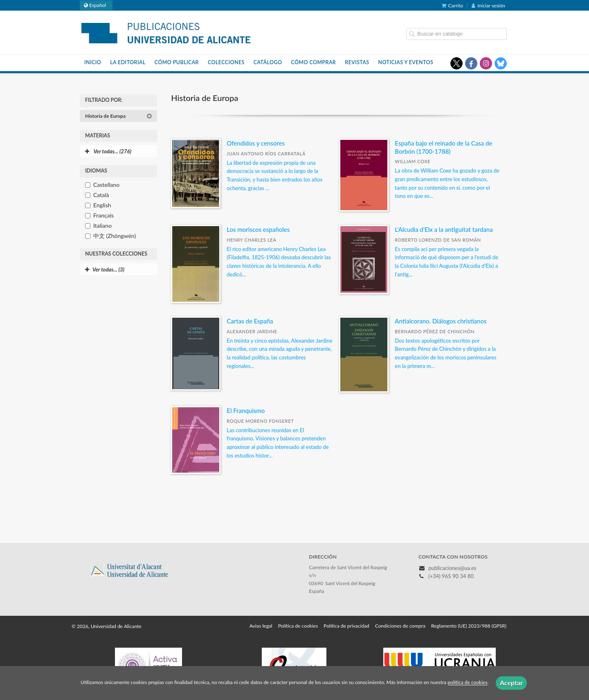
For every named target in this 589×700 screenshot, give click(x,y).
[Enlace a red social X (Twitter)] (456, 63)
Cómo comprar (313, 62)
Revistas (357, 62)
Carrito (453, 6)
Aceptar (511, 683)
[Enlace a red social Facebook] (471, 63)
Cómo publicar (177, 62)
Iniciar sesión (488, 6)
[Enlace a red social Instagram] (486, 63)
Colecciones (226, 62)
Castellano (106, 185)
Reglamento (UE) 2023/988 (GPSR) (469, 626)
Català (101, 195)
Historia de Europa (119, 116)
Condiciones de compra (400, 626)
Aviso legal (261, 626)
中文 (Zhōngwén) (115, 236)
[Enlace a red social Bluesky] (501, 63)
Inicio (93, 62)
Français (103, 215)
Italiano (102, 225)
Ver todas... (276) (108, 151)
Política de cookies (298, 626)
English (102, 205)
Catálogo (268, 62)
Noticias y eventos (406, 62)
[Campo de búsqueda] (456, 34)
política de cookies (467, 683)
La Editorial (128, 62)
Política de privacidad (346, 626)
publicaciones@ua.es (452, 568)
